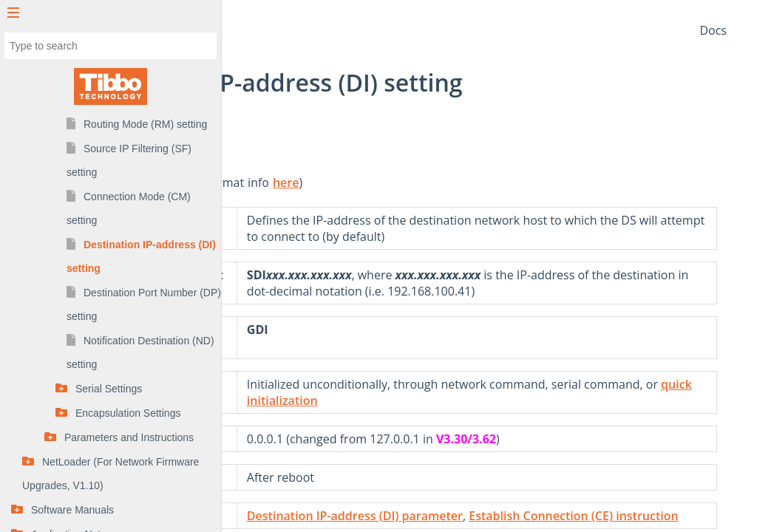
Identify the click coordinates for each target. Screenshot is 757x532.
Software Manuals (72, 510)
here (445, 183)
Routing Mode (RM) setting (145, 124)
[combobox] (111, 46)
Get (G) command (293, 346)
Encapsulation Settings (128, 413)
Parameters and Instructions (129, 437)
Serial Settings (109, 389)
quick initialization (568, 417)
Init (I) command (290, 400)
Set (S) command (291, 275)
